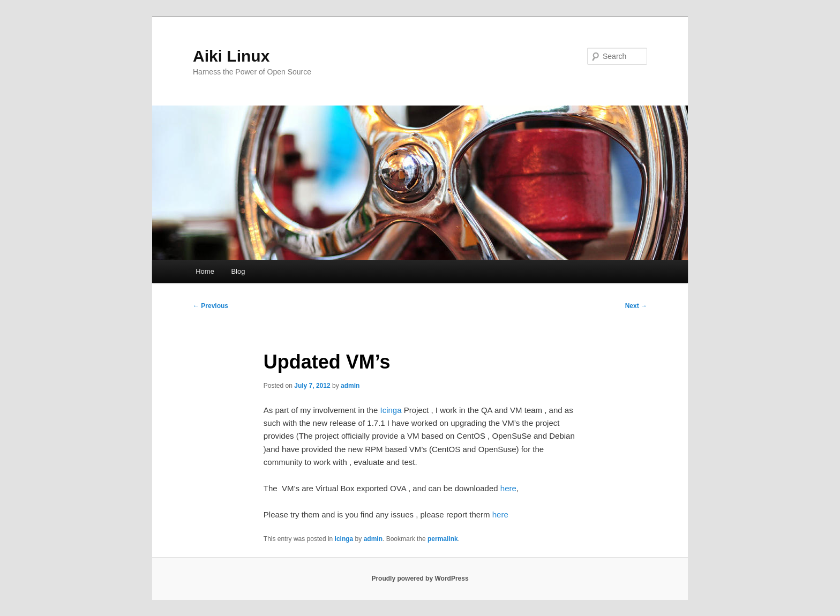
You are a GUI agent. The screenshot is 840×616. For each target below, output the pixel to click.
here (508, 488)
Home (205, 271)
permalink (443, 539)
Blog (238, 271)
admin (350, 386)
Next (636, 306)
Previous (211, 306)
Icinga (392, 410)
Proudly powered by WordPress (420, 579)
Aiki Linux (231, 56)
